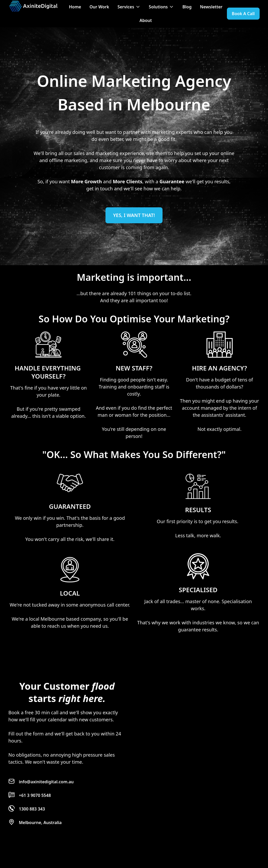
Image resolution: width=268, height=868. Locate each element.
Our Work (99, 7)
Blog (187, 7)
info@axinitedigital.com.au (46, 782)
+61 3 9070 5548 (35, 795)
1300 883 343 (32, 809)
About (146, 20)
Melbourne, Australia (40, 823)
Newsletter (211, 7)
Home (75, 7)
